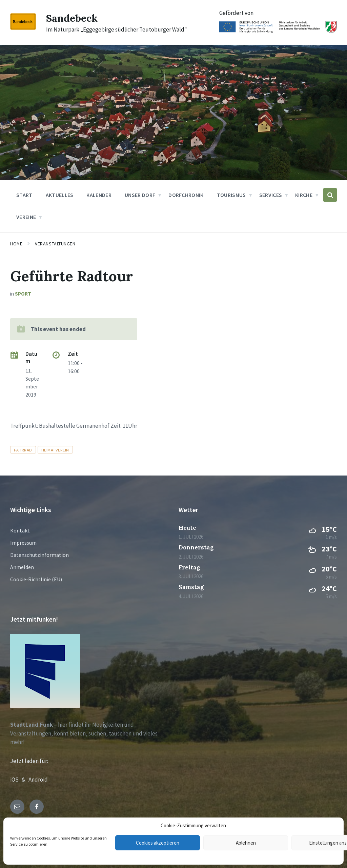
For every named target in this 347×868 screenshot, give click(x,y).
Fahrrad (23, 450)
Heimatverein (55, 450)
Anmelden (22, 567)
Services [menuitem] (271, 195)
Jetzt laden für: (29, 761)
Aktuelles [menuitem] (60, 195)
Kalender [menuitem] (99, 195)
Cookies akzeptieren (158, 843)
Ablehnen (246, 843)
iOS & (19, 780)
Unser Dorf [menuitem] (140, 195)
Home (16, 244)
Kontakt (20, 530)
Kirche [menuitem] (304, 195)
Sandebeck (72, 18)
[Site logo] (23, 28)
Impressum (23, 543)
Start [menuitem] (24, 195)
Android (38, 780)
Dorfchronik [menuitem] (186, 195)
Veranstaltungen (55, 244)
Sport (23, 294)
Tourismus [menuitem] (231, 195)
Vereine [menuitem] (26, 217)
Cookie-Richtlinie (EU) (36, 579)
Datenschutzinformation (39, 555)
